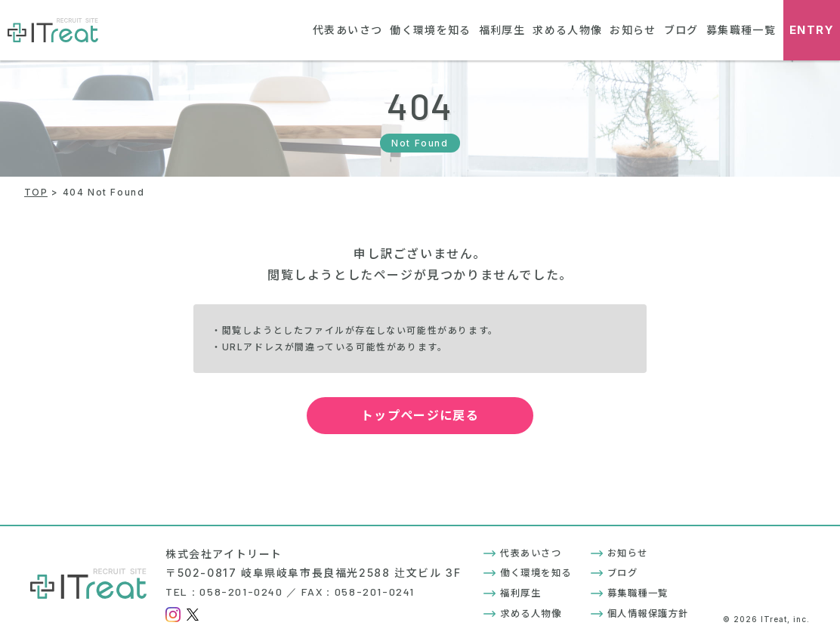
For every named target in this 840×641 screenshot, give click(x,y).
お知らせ (631, 30)
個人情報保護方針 (640, 613)
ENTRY (812, 31)
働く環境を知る (426, 30)
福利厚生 (498, 30)
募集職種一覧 (740, 30)
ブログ (680, 30)
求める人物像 (565, 30)
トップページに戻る (437, 415)
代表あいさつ (341, 30)
